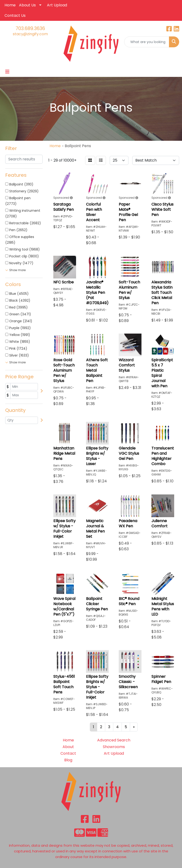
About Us (27, 5)
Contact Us (15, 15)
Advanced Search (114, 740)
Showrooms (114, 747)
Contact (68, 753)
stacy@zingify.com (30, 34)
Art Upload (57, 5)
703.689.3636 (30, 28)
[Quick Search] (147, 42)
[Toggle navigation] (7, 72)
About (68, 747)
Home (10, 5)
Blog (68, 760)
